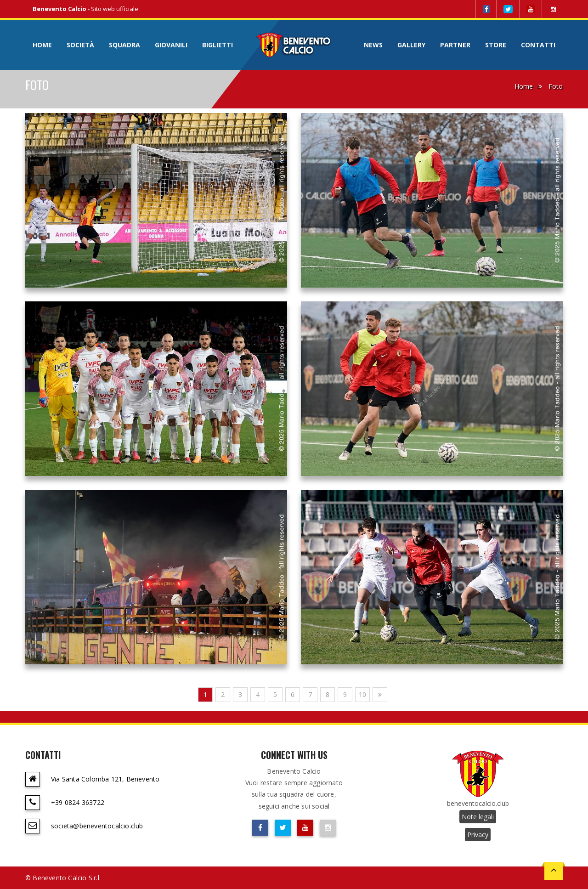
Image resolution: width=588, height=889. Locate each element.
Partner (455, 45)
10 (362, 694)
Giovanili (171, 45)
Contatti (538, 45)
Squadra (124, 45)
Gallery (411, 45)
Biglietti (218, 45)
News (373, 45)
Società (80, 45)
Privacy (478, 835)
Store (496, 45)
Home (42, 45)
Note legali (478, 817)
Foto (556, 86)
